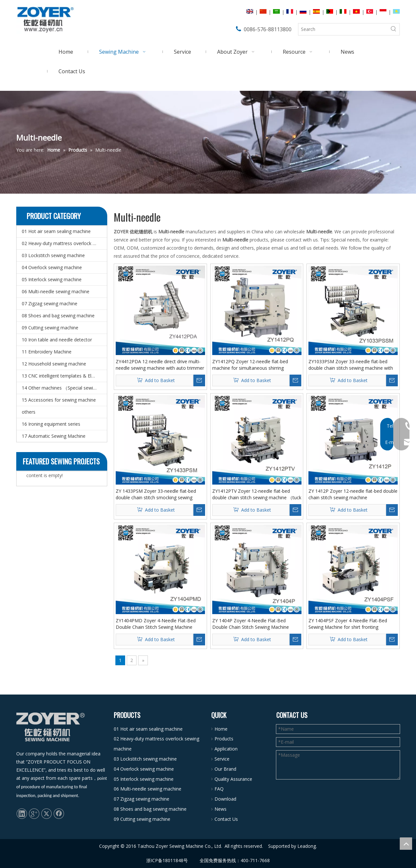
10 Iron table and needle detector (57, 340)
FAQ (219, 789)
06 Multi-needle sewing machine (56, 291)
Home (221, 729)
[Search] (343, 29)
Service (222, 759)
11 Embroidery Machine (47, 352)
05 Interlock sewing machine (52, 279)
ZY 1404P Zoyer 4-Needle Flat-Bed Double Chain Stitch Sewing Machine (251, 624)
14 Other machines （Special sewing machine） (64, 388)
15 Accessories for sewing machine (59, 400)
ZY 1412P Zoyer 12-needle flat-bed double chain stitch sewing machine (353, 494)
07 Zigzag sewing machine (50, 303)
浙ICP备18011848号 (167, 860)
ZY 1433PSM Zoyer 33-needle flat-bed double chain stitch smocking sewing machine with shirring (156, 494)
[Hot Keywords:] (394, 29)
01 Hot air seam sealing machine (56, 231)
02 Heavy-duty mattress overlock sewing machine (64, 243)
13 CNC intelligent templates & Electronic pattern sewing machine (64, 376)
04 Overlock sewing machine (52, 267)
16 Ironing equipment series (51, 424)
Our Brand (225, 769)
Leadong (307, 846)
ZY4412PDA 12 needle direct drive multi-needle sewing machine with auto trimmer (160, 365)
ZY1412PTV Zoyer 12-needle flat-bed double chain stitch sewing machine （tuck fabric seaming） (257, 494)
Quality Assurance (233, 779)
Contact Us (226, 819)
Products (224, 739)
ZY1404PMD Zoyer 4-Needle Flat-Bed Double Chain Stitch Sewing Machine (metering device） (156, 624)
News (221, 809)
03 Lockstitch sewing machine (53, 255)
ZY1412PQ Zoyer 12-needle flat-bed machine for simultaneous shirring (250, 365)
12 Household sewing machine (54, 364)
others (29, 412)
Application (226, 749)
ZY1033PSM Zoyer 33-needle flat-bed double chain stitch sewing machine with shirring (351, 365)
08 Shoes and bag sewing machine (58, 316)
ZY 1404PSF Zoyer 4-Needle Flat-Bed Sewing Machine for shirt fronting (348, 624)
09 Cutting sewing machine (50, 328)
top (406, 844)
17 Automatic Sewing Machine (54, 436)
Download (225, 799)
